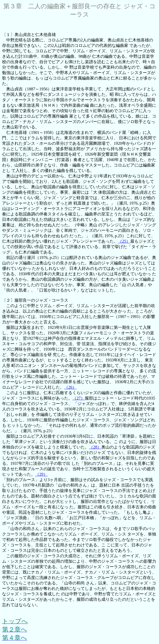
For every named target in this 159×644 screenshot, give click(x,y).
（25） (124, 241)
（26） (70, 387)
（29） (41, 474)
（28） (95, 447)
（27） (79, 398)
